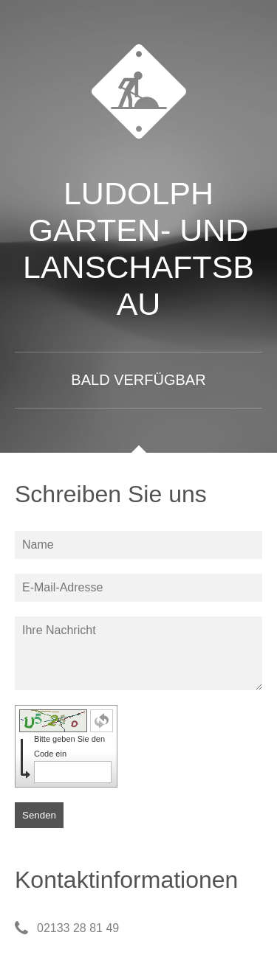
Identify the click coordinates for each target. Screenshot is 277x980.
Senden (39, 815)
